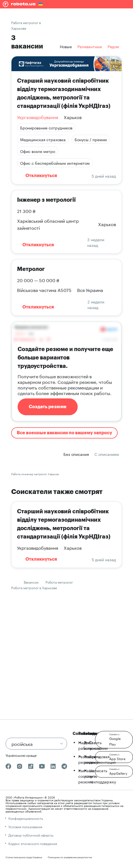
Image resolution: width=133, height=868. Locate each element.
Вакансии (31, 582)
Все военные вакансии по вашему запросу (64, 433)
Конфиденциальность (26, 818)
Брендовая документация (103, 759)
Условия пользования (25, 826)
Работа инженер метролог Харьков (35, 474)
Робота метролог (59, 582)
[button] (114, 740)
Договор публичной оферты (31, 835)
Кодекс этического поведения (33, 843)
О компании (98, 745)
